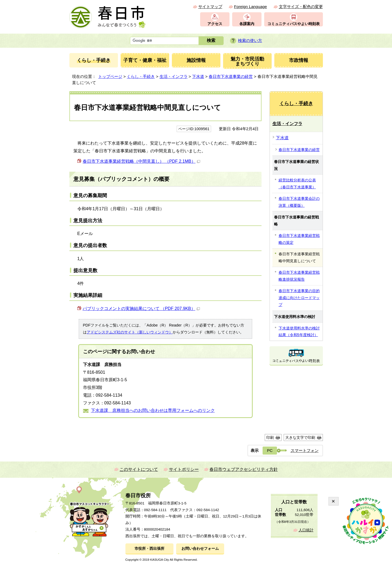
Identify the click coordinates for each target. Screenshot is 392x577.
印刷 (270, 437)
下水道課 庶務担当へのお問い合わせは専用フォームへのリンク (153, 410)
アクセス (215, 24)
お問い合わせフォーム (200, 549)
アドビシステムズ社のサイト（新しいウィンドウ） (130, 332)
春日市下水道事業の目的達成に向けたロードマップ (299, 298)
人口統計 (306, 530)
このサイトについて (139, 469)
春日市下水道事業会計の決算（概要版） (299, 202)
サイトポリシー (184, 469)
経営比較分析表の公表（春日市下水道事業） (297, 184)
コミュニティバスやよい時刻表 (294, 24)
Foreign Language (250, 7)
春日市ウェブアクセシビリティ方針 (244, 469)
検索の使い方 (250, 40)
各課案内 (247, 24)
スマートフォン (305, 450)
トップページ (110, 76)
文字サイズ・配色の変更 (301, 7)
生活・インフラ (174, 76)
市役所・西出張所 (149, 549)
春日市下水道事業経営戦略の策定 (299, 239)
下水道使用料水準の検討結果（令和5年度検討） (299, 332)
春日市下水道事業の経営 (231, 76)
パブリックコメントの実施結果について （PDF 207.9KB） (141, 309)
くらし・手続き (141, 76)
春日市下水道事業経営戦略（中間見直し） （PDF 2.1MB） (141, 161)
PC (270, 450)
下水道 (198, 76)
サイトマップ (210, 7)
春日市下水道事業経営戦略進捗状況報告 (299, 276)
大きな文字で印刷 (300, 437)
